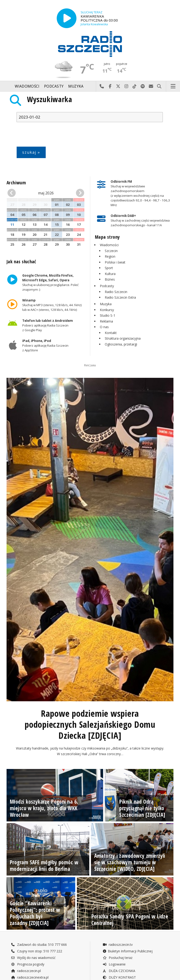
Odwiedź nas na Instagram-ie (126, 86)
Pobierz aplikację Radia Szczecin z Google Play (48, 325)
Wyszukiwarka (50, 99)
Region (110, 256)
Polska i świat (115, 262)
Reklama (106, 321)
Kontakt (111, 333)
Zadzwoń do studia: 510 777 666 (39, 968)
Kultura (110, 274)
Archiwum (16, 183)
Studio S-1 (108, 315)
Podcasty (54, 86)
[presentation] (52, 135)
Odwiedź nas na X (118, 86)
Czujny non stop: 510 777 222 (37, 974)
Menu (173, 86)
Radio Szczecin (116, 292)
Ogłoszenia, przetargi (121, 344)
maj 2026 (46, 193)
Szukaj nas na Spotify (143, 86)
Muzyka (76, 86)
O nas (104, 327)
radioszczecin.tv (118, 968)
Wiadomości (27, 86)
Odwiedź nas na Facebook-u (110, 86)
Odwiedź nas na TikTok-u (135, 86)
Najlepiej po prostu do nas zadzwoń (102, 86)
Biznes (110, 279)
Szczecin (111, 251)
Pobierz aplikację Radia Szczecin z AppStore (45, 345)
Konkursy (107, 310)
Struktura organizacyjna (123, 338)
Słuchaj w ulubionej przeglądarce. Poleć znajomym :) (50, 282)
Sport (109, 268)
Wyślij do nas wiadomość (151, 86)
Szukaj (159, 86)
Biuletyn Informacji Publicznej (128, 974)
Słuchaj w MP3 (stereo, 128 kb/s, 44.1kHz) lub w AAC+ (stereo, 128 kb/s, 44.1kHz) (52, 305)
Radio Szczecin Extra (120, 297)
